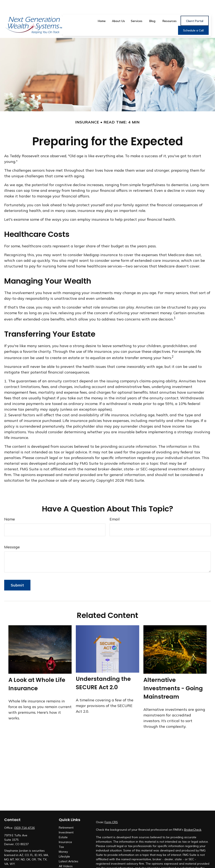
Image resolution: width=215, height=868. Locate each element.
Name (10, 507)
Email (115, 507)
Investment (66, 820)
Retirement (66, 815)
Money (63, 839)
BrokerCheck (193, 817)
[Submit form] (17, 573)
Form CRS (111, 810)
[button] (102, 8)
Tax (61, 834)
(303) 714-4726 (24, 815)
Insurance (65, 830)
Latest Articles (69, 849)
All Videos (66, 854)
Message (12, 535)
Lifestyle (64, 844)
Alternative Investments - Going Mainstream (173, 676)
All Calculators (69, 859)
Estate (63, 825)
